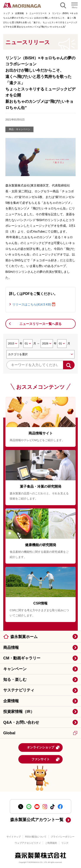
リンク (65, 843)
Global (40, 733)
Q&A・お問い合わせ (21, 722)
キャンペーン (15, 669)
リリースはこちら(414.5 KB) (32, 304)
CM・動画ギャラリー (22, 658)
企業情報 (11, 701)
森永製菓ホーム (24, 637)
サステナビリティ (19, 690)
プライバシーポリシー (63, 837)
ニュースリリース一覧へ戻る (40, 324)
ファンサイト (46, 759)
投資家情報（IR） (19, 712)
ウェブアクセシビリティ (28, 843)
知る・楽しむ (15, 680)
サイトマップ (14, 837)
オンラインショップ (43, 747)
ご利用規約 (51, 843)
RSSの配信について (36, 837)
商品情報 (11, 648)
